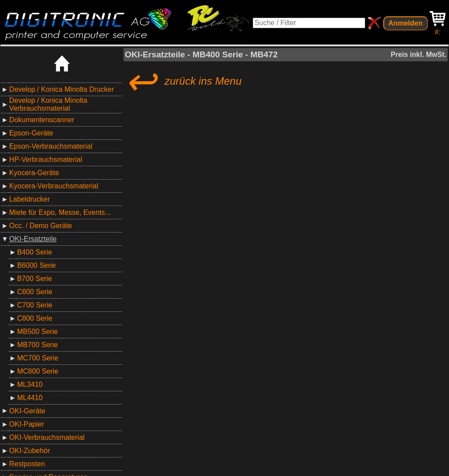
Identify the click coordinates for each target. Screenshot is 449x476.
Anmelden (406, 23)
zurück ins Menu (183, 81)
